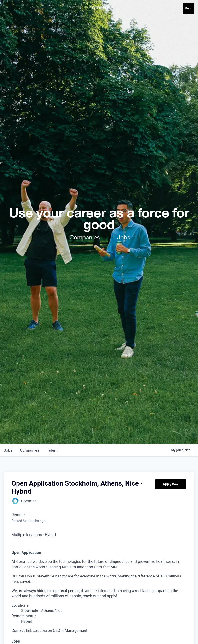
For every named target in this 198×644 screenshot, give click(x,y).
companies (30, 450)
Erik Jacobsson (39, 630)
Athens (47, 611)
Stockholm (30, 611)
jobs (8, 450)
